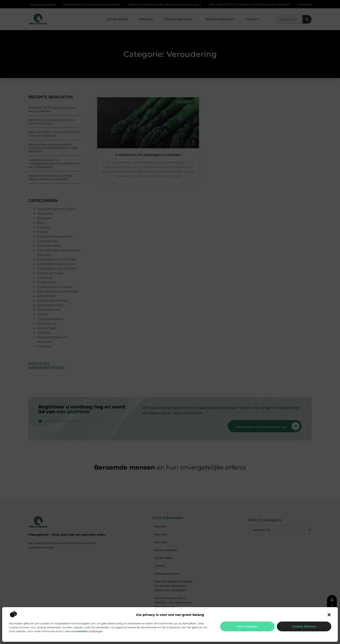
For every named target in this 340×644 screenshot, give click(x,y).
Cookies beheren (304, 626)
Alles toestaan (247, 626)
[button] (329, 615)
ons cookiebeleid (76, 631)
